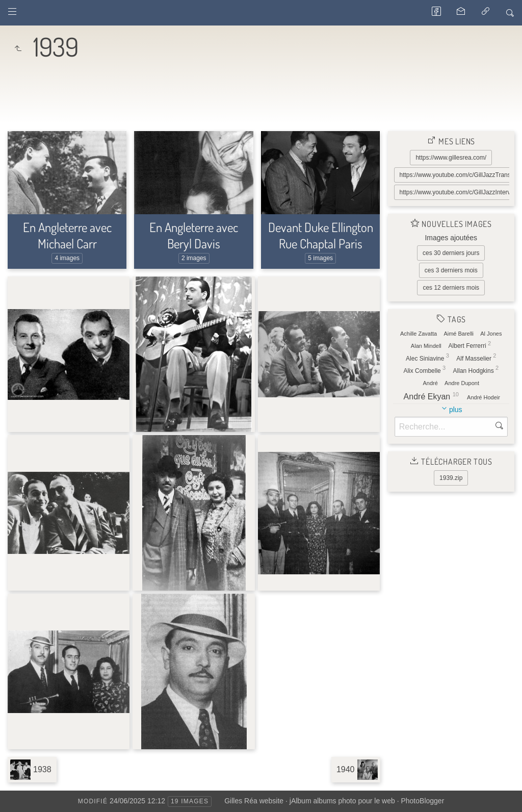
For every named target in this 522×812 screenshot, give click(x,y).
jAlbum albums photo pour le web (342, 801)
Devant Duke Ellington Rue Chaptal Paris (321, 235)
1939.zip (451, 478)
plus (456, 410)
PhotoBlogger (422, 801)
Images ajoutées (451, 238)
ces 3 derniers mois (451, 270)
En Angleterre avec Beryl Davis (194, 235)
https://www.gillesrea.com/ (451, 158)
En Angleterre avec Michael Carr (67, 235)
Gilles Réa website (254, 801)
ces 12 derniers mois (451, 288)
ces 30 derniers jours (451, 253)
